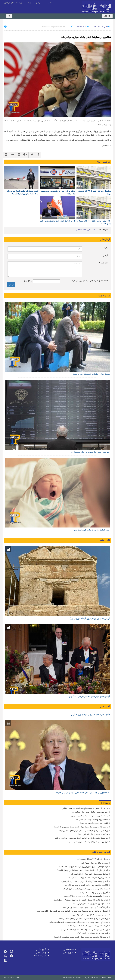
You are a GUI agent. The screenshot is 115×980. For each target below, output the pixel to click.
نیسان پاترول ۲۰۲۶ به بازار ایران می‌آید (93, 859)
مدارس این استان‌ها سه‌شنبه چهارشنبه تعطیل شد (88, 878)
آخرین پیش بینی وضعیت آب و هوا (94, 823)
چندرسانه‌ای (41, 953)
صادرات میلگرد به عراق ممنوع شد (95, 863)
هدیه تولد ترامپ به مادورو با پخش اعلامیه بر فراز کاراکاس (85, 808)
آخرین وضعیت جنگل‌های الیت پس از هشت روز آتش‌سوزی (84, 881)
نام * (106, 248)
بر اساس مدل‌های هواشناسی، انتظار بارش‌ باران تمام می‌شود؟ (83, 831)
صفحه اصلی (68, 950)
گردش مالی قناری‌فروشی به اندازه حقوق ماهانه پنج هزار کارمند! (83, 870)
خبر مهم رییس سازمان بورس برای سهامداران (91, 452)
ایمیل (105, 255)
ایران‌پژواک (97, 7)
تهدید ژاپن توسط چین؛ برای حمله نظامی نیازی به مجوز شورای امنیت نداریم (78, 922)
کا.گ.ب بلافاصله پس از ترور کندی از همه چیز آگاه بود (86, 885)
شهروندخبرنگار (40, 956)
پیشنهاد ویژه (104, 296)
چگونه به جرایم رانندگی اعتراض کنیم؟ (93, 834)
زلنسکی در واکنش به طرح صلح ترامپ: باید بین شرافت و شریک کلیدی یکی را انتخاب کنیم (72, 911)
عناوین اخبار (68, 953)
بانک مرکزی (91, 230)
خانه (107, 16)
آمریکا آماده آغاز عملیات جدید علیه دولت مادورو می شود (85, 907)
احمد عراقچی (81, 230)
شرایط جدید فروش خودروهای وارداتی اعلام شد (89, 874)
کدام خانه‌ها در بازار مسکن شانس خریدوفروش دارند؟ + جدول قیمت (81, 900)
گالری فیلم (105, 707)
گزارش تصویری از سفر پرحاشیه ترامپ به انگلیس (89, 697)
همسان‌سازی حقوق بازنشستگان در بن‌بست (91, 374)
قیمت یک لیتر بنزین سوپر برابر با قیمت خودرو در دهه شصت (84, 867)
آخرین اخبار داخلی (101, 852)
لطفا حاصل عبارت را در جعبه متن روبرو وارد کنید (90, 281)
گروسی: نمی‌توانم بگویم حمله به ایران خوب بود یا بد (87, 842)
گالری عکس (104, 540)
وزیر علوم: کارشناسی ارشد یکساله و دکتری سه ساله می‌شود (84, 930)
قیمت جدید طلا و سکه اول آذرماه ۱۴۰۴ (92, 933)
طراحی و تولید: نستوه (12, 977)
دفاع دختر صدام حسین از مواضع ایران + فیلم (91, 715)
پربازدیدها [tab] (105, 803)
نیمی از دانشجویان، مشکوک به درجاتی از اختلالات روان (86, 896)
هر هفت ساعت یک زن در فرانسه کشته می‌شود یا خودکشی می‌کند (82, 838)
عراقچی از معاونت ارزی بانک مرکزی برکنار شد (86, 37)
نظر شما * (103, 263)
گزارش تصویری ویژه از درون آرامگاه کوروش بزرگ (89, 619)
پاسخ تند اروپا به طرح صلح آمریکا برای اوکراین (90, 816)
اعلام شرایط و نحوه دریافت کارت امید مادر (92, 530)
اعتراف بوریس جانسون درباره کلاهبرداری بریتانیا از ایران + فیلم (83, 793)
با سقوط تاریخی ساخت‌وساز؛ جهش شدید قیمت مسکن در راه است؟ (81, 827)
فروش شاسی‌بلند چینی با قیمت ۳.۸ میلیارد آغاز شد (87, 926)
